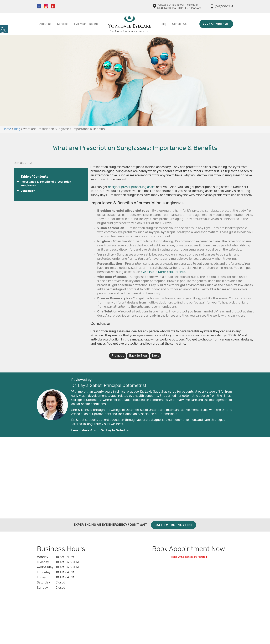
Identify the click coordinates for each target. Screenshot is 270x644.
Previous (118, 356)
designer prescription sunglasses (132, 187)
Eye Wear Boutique (86, 24)
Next (155, 356)
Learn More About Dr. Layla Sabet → (100, 430)
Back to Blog (138, 356)
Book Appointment (216, 24)
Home (7, 129)
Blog (163, 24)
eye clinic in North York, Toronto (163, 272)
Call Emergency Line (174, 525)
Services (63, 24)
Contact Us (179, 24)
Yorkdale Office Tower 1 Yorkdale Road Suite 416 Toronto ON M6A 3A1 (177, 6)
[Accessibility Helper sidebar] (4, 29)
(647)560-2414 (222, 6)
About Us (45, 24)
